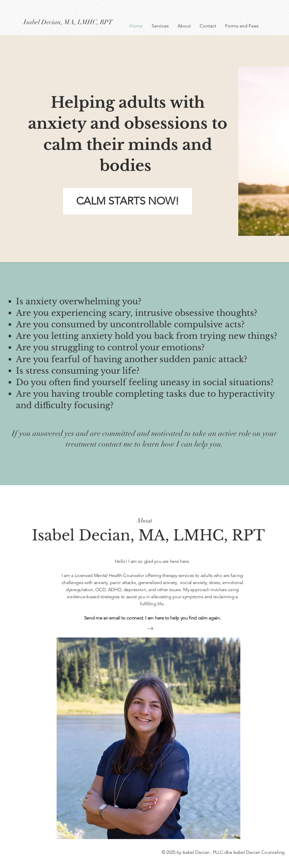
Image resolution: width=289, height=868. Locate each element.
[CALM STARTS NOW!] (128, 201)
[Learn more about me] (150, 628)
